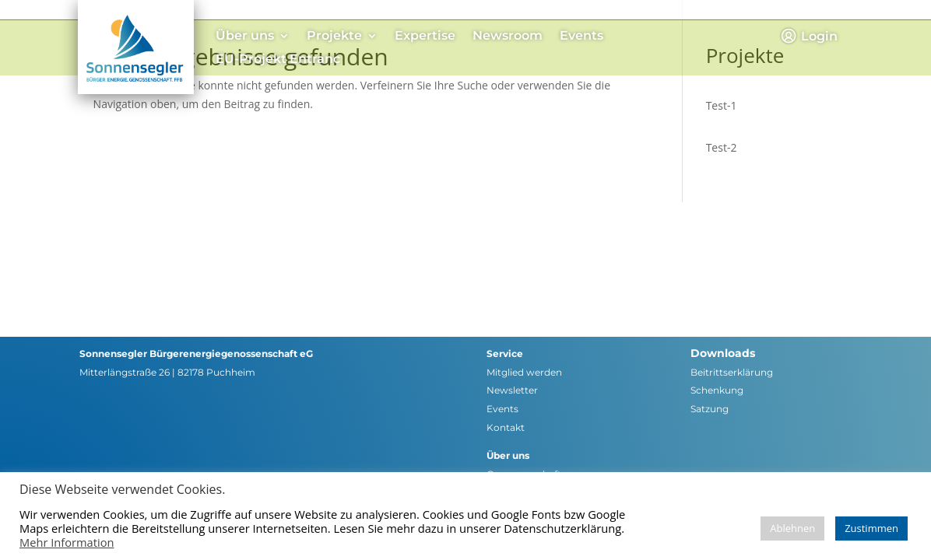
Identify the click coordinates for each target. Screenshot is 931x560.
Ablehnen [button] (792, 528)
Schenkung (717, 390)
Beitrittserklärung (732, 372)
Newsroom (508, 37)
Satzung (710, 409)
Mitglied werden (524, 372)
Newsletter (512, 390)
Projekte (334, 37)
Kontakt (506, 427)
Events (581, 37)
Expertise (425, 37)
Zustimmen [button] (871, 528)
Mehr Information (67, 542)
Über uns (245, 37)
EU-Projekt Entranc (278, 60)
